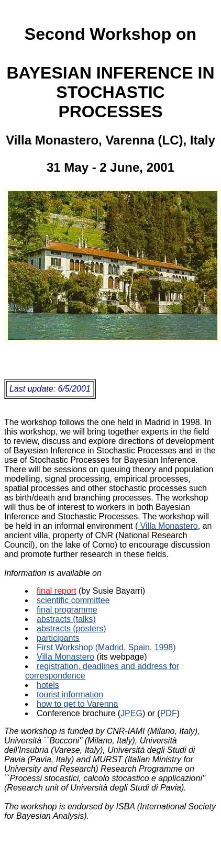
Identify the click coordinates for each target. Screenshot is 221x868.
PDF (169, 713)
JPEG (131, 713)
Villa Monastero (168, 526)
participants (58, 638)
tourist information (70, 694)
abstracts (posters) (71, 628)
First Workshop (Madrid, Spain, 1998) (106, 647)
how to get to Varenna (77, 704)
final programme (67, 610)
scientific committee (73, 600)
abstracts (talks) (66, 619)
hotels (48, 685)
